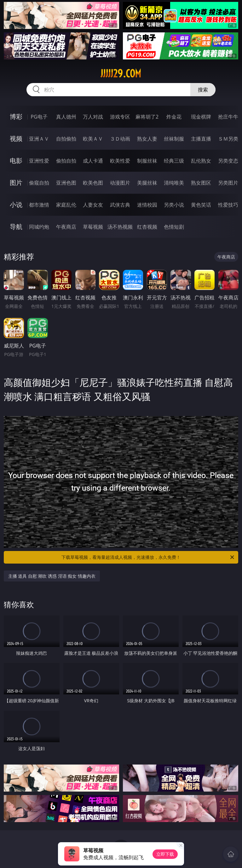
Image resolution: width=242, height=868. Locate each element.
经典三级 (174, 161)
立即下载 (165, 854)
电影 (16, 161)
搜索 (203, 90)
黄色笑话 (201, 205)
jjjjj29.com (121, 74)
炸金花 (174, 117)
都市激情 (39, 205)
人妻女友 (93, 205)
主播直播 (201, 139)
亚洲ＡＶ (39, 139)
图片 (16, 183)
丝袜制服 (174, 139)
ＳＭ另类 (228, 139)
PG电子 (39, 117)
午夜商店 (66, 227)
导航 (16, 227)
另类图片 (228, 183)
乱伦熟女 (201, 161)
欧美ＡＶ (93, 139)
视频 (16, 139)
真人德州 (66, 117)
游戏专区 (120, 117)
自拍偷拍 (66, 139)
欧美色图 (93, 183)
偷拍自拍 (66, 161)
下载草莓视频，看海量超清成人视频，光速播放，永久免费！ (148, 557)
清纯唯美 (174, 183)
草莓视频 (93, 227)
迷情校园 (147, 205)
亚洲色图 (66, 183)
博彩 (16, 117)
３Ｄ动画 (120, 139)
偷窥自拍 (39, 183)
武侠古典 (120, 205)
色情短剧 (174, 227)
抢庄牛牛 (228, 117)
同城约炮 (39, 227)
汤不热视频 (120, 227)
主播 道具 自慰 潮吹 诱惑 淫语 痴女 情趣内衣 (52, 576)
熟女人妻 (147, 139)
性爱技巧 (228, 205)
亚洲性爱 (39, 161)
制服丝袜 (147, 161)
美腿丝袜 (147, 183)
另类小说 (174, 205)
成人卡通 (93, 161)
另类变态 (228, 161)
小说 (16, 205)
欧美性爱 (120, 161)
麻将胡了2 (147, 117)
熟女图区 (201, 183)
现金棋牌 (201, 117)
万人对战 (93, 117)
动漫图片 (120, 183)
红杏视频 (147, 227)
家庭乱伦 (66, 205)
